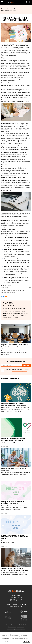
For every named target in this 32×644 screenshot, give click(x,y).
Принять (27, 641)
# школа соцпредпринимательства (13, 313)
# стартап (11, 316)
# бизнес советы (9, 306)
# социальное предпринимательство (16, 308)
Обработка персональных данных (16, 629)
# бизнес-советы (20, 311)
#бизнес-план (20, 291)
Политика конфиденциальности (16, 627)
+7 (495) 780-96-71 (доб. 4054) (16, 597)
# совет (26, 313)
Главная (3, 9)
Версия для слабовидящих (16, 607)
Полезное (10, 9)
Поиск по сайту (23, 605)
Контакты (8, 605)
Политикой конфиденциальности (20, 371)
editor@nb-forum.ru (16, 596)
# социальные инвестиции (20, 316)
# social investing (8, 311)
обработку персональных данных (20, 370)
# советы (5, 316)
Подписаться (26, 366)
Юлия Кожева (8, 285)
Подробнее (5, 641)
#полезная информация (8, 291)
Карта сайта (15, 605)
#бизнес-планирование (8, 293)
